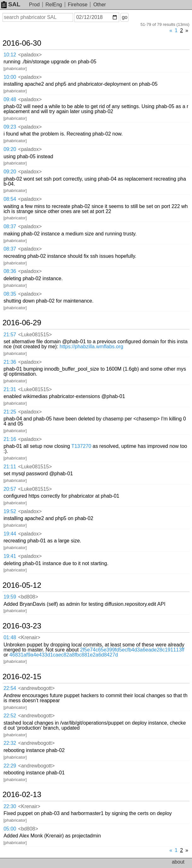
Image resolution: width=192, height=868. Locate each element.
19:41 (10, 556)
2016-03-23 (22, 626)
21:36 (10, 362)
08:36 (10, 271)
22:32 (10, 743)
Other (100, 5)
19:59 (10, 597)
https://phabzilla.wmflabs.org (91, 347)
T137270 (81, 446)
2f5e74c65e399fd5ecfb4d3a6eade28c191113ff (132, 650)
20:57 (10, 489)
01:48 (10, 637)
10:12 (10, 55)
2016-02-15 (22, 677)
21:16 (10, 439)
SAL (11, 4)
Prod (34, 5)
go (125, 17)
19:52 (10, 511)
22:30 (10, 806)
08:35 (10, 294)
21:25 (10, 412)
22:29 (10, 766)
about (178, 862)
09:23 (10, 127)
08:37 (10, 226)
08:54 (10, 199)
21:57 (10, 335)
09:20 (10, 149)
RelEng (54, 5)
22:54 (10, 688)
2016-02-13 (22, 795)
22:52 (10, 716)
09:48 (10, 99)
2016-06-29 (22, 323)
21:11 (10, 467)
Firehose (78, 5)
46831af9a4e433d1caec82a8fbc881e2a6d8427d (64, 655)
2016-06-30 (22, 43)
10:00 (10, 77)
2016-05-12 (22, 585)
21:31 (10, 389)
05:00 (10, 829)
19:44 (10, 534)
